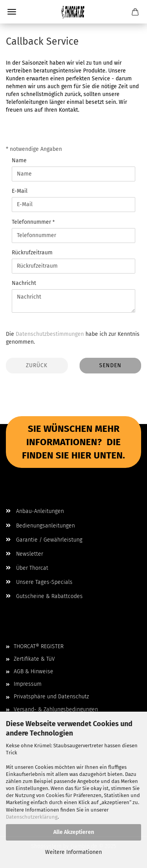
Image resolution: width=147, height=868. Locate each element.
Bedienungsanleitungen (40, 526)
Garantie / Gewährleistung (44, 540)
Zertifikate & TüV (34, 659)
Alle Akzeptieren (74, 832)
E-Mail (20, 191)
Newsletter (24, 554)
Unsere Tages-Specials (39, 582)
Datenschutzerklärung (32, 817)
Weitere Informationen (73, 852)
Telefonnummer (32, 222)
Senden (110, 365)
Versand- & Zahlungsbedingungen (56, 709)
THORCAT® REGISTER (39, 646)
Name (19, 160)
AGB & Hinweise (34, 671)
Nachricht (24, 283)
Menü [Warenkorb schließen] (12, 12)
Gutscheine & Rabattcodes (44, 596)
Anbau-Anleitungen (35, 511)
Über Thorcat (27, 568)
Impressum (28, 684)
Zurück (37, 365)
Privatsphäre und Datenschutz (51, 697)
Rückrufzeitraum (32, 253)
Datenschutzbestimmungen (50, 334)
